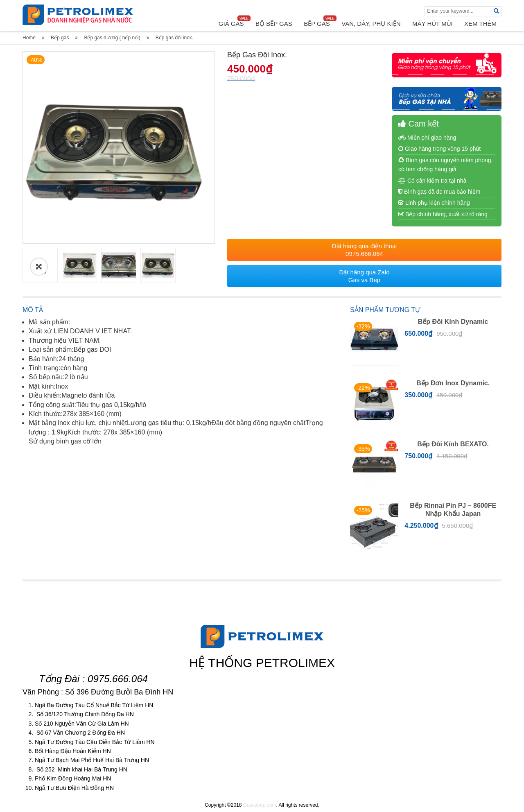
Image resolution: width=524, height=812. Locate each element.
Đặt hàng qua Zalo (364, 276)
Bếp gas (60, 38)
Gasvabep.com (260, 805)
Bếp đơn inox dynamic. (453, 383)
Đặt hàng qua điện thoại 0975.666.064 (364, 250)
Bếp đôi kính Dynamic (453, 322)
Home (29, 38)
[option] (119, 147)
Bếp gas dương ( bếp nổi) (112, 38)
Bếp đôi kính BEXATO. (453, 444)
